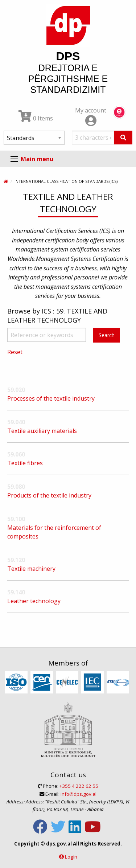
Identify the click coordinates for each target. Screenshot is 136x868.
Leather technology (34, 601)
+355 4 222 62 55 (79, 786)
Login (71, 857)
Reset (15, 352)
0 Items (36, 118)
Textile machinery (31, 569)
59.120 (16, 560)
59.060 (16, 454)
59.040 (16, 422)
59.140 (16, 592)
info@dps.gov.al (79, 794)
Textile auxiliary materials (42, 431)
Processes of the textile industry (51, 398)
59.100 (16, 519)
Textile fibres (25, 463)
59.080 (16, 487)
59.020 (16, 390)
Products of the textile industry (49, 495)
